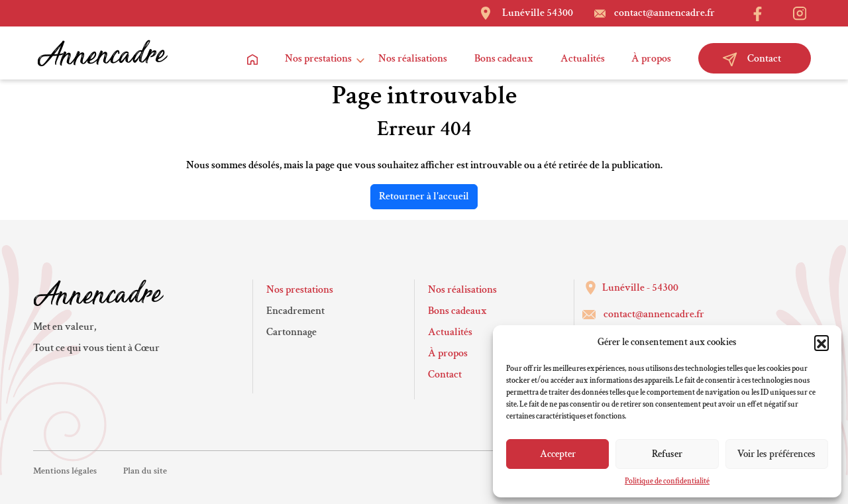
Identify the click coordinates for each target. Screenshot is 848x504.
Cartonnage (291, 332)
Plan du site (145, 471)
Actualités (583, 59)
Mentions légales (65, 471)
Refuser (667, 454)
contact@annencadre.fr (664, 13)
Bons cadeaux (504, 59)
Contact (752, 59)
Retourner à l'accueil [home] (424, 196)
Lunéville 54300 (538, 13)
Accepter (558, 454)
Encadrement (295, 311)
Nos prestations (318, 59)
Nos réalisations (413, 59)
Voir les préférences (776, 454)
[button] (821, 342)
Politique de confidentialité (667, 481)
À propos (651, 59)
